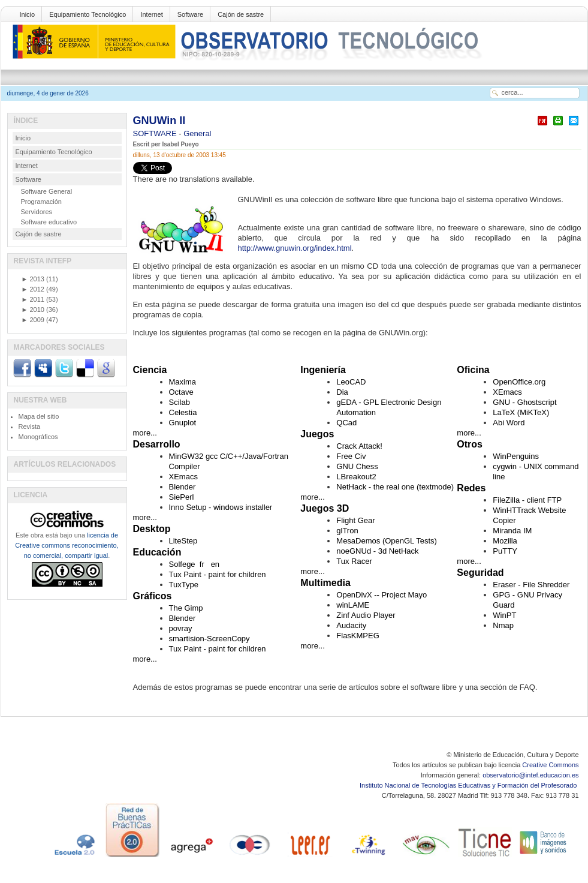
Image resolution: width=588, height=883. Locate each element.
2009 (33, 320)
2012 (33, 289)
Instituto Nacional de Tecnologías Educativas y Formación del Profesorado (469, 785)
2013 (33, 279)
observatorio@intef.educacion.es (530, 775)
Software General (47, 191)
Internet (151, 14)
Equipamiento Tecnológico (88, 14)
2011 (33, 299)
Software (190, 14)
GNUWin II (159, 121)
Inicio (28, 14)
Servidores (37, 212)
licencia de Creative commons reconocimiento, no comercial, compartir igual (67, 545)
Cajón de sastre (241, 14)
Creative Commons (550, 765)
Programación (41, 202)
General (197, 133)
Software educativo (49, 222)
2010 (33, 310)
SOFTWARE (156, 133)
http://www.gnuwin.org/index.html (295, 248)
